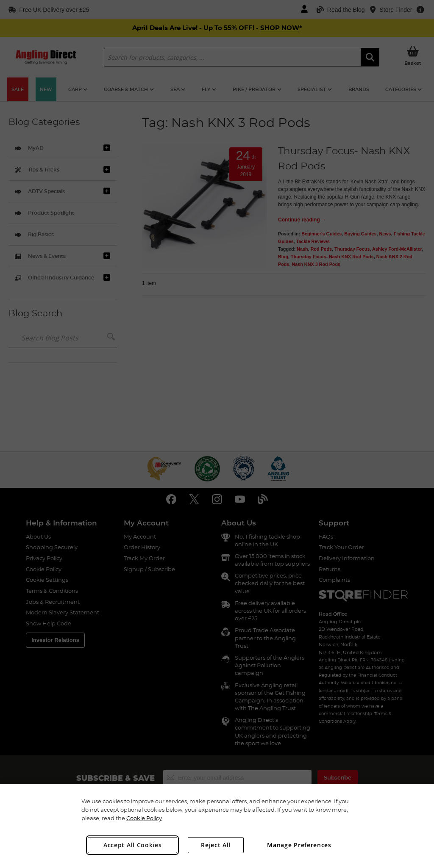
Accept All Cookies (133, 845)
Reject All (216, 845)
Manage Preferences (299, 845)
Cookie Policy (144, 818)
